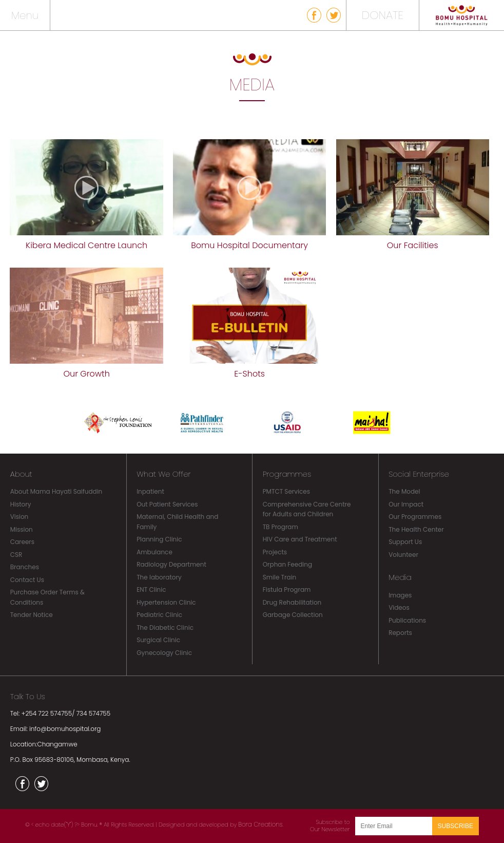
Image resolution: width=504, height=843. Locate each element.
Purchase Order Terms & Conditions (47, 597)
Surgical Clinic (158, 640)
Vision (20, 517)
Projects (275, 552)
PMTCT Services (286, 491)
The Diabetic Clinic (165, 627)
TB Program (280, 527)
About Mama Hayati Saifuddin (56, 491)
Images (400, 595)
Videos (399, 607)
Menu (25, 15)
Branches (25, 567)
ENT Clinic (151, 589)
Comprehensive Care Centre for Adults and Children (307, 509)
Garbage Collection (293, 615)
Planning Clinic (159, 539)
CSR (16, 555)
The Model (404, 491)
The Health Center (416, 529)
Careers (22, 542)
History (21, 504)
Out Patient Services (167, 504)
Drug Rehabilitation (292, 602)
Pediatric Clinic (159, 615)
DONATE (383, 15)
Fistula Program (287, 589)
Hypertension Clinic (166, 602)
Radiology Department (171, 564)
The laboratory (159, 577)
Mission (22, 529)
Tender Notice (32, 615)
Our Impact (406, 504)
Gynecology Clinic (164, 653)
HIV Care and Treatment (300, 539)
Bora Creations (260, 824)
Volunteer (403, 555)
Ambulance (154, 552)
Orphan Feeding (287, 564)
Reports (400, 633)
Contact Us (27, 580)
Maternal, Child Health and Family (177, 522)
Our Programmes (415, 517)
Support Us (405, 542)
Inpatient (150, 491)
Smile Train (280, 577)
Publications (407, 620)
